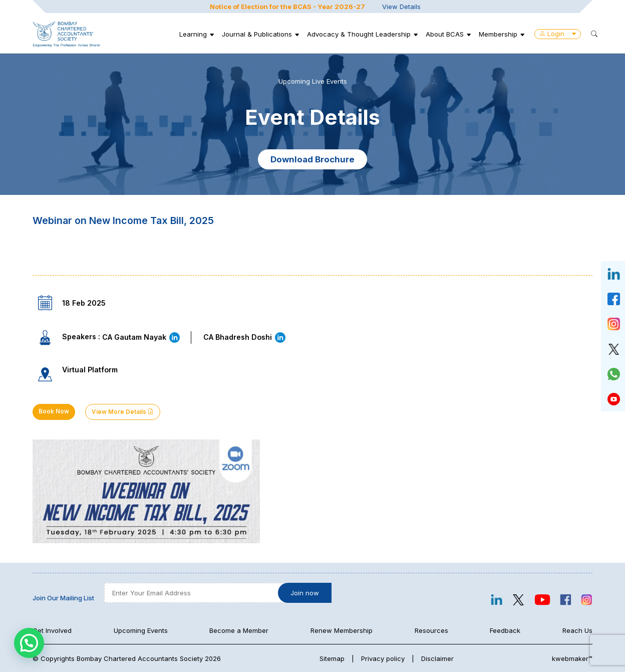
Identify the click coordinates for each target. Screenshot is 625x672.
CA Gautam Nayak (141, 337)
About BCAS (445, 34)
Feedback (505, 630)
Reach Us (577, 630)
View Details (401, 7)
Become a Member (239, 630)
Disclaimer (437, 658)
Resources (431, 630)
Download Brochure (312, 159)
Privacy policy (383, 658)
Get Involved (52, 630)
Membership (498, 34)
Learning (193, 34)
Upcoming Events (141, 630)
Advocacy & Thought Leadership (359, 34)
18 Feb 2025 (84, 303)
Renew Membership (342, 630)
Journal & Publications (257, 34)
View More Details (123, 412)
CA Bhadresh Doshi (245, 337)
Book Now (54, 411)
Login (558, 34)
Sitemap (332, 658)
